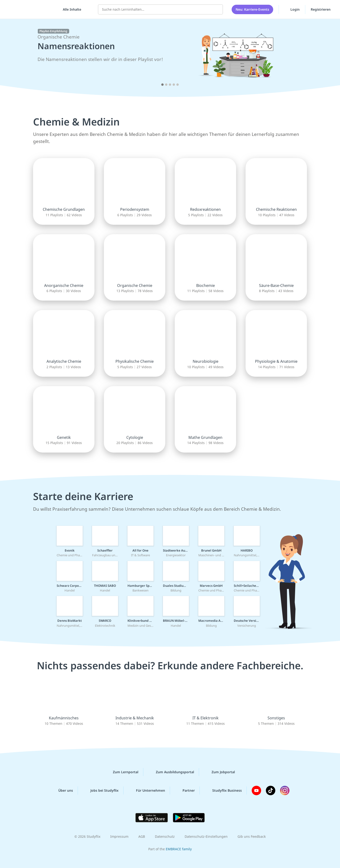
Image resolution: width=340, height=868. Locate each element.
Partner (185, 790)
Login (292, 9)
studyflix (31, 9)
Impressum (119, 836)
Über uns (62, 790)
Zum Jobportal (219, 772)
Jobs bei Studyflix (101, 790)
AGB (142, 836)
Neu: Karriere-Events (252, 9)
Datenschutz (165, 836)
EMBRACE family (179, 849)
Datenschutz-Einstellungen (206, 836)
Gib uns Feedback (252, 836)
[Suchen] (217, 9)
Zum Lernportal (122, 772)
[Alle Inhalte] (70, 9)
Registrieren (321, 9)
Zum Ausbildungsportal (171, 772)
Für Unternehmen (147, 790)
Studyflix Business (223, 790)
